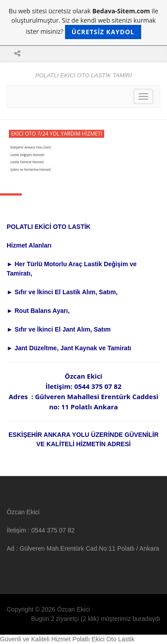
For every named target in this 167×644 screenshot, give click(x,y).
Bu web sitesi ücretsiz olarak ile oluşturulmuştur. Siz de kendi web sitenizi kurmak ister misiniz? (84, 23)
